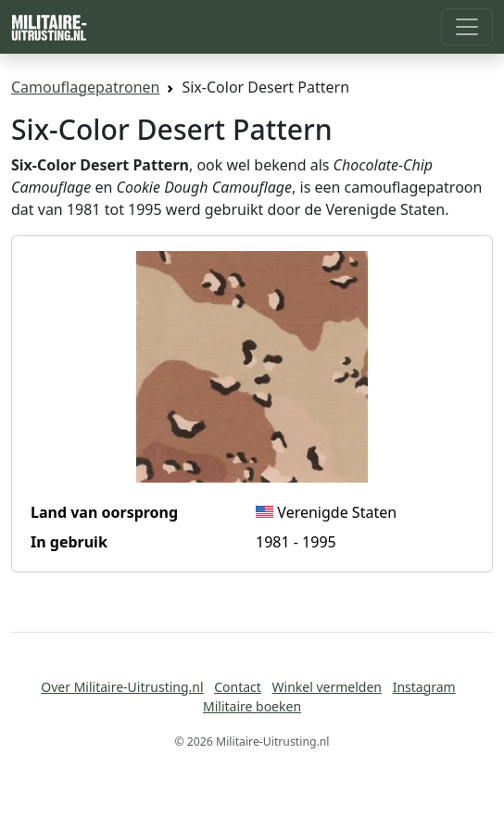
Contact (238, 687)
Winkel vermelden (327, 687)
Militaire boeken (252, 706)
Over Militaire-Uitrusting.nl (122, 687)
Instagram (424, 687)
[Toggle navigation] (467, 27)
